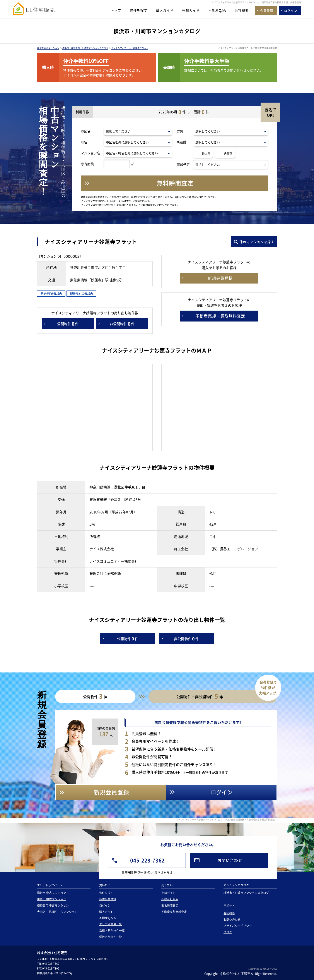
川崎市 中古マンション (52, 899)
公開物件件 (68, 324)
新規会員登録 (108, 899)
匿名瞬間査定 (170, 905)
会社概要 (242, 10)
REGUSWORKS (270, 969)
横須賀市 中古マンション (53, 905)
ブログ (228, 932)
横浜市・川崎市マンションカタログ (246, 893)
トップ (116, 10)
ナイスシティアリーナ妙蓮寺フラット (130, 48)
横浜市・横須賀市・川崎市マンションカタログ (85, 48)
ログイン (105, 905)
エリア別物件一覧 (111, 924)
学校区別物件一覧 (111, 937)
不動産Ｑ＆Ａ (108, 918)
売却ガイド (191, 10)
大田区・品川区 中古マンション (57, 912)
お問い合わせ (232, 919)
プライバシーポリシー (238, 926)
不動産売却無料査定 (174, 912)
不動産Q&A (217, 10)
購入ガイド (165, 10)
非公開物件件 (122, 324)
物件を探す (138, 10)
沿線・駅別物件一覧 (112, 930)
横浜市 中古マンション (48, 48)
